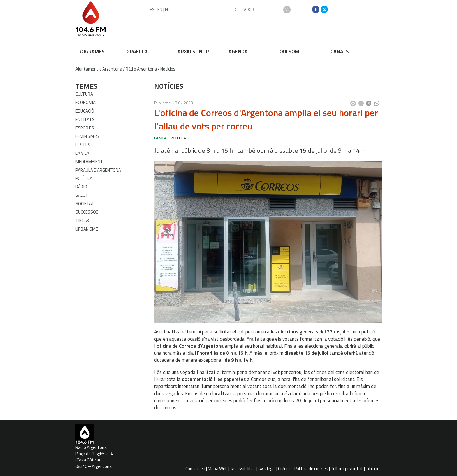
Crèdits (285, 469)
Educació (85, 111)
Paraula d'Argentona (98, 170)
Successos (87, 212)
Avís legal (267, 469)
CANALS (340, 51)
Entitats (85, 119)
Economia (86, 102)
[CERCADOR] (256, 9)
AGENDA (238, 51)
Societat (85, 204)
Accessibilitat (243, 469)
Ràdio (81, 187)
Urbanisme (87, 229)
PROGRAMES (90, 51)
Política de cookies (311, 469)
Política (84, 178)
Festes (83, 145)
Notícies (168, 69)
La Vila (82, 153)
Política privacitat (347, 469)
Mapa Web (218, 469)
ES (152, 9)
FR (167, 9)
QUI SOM (289, 51)
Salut (82, 195)
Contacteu (195, 469)
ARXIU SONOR (193, 51)
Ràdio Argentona (141, 69)
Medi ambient (89, 162)
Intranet (374, 469)
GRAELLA (137, 51)
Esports (85, 128)
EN (160, 9)
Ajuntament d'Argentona (99, 69)
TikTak (82, 221)
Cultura (84, 94)
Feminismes (87, 136)
